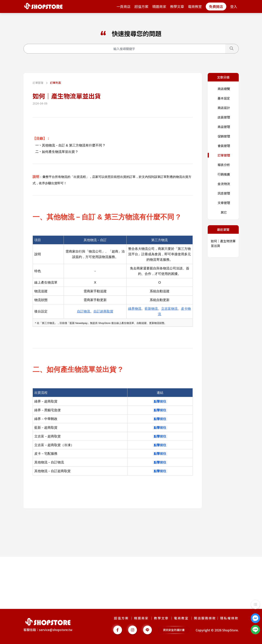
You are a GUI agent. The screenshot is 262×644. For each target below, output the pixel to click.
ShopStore (230, 630)
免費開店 (216, 6)
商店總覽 (224, 89)
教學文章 (177, 6)
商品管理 (224, 127)
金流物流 (224, 184)
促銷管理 (224, 136)
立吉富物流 (169, 309)
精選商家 (159, 6)
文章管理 (224, 203)
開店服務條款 (205, 618)
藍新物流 (151, 309)
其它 (224, 212)
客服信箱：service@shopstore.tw (48, 630)
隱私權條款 (229, 618)
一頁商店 (124, 6)
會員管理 (224, 146)
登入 (234, 6)
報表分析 (224, 165)
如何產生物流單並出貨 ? (60, 152)
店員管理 (224, 117)
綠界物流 (135, 309)
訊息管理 (224, 193)
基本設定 (224, 98)
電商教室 (195, 6)
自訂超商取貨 (103, 311)
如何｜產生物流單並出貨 (223, 243)
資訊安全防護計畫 (174, 630)
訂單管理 (38, 83)
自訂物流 (84, 311)
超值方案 (141, 6)
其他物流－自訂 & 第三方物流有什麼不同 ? (73, 145)
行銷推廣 (224, 174)
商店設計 (224, 108)
